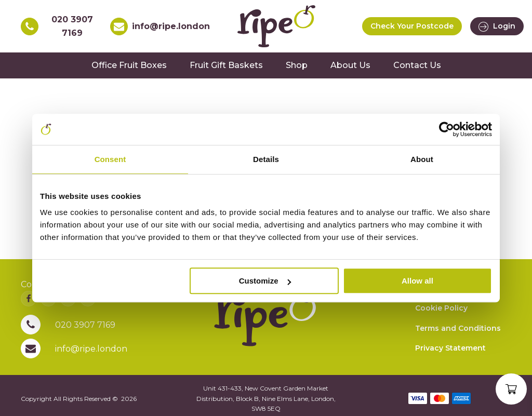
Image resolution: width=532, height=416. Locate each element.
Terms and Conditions (458, 328)
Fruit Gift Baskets (226, 65)
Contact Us (417, 65)
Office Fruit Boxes (129, 65)
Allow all (417, 281)
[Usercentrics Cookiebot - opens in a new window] (447, 129)
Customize (265, 281)
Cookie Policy (441, 308)
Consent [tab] (110, 159)
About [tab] (422, 159)
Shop (297, 65)
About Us (350, 65)
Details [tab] (266, 159)
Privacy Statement (450, 348)
